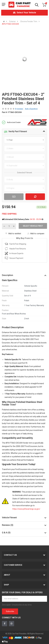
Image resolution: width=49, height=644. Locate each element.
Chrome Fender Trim (29, 21)
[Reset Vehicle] (35, 197)
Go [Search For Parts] (14, 197)
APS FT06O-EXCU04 (10, 24)
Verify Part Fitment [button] (15, 132)
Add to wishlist (13, 234)
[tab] (24, 132)
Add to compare (36, 234)
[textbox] (10, 140)
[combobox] (24, 140)
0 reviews (19, 109)
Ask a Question (31, 109)
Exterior (12, 21)
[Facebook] (5, 624)
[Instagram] (11, 624)
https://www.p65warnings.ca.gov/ (26, 509)
